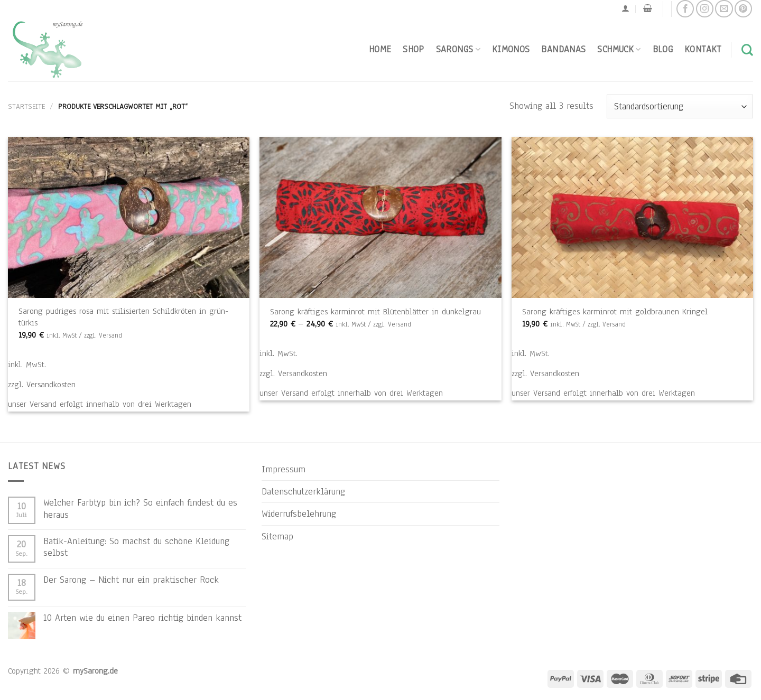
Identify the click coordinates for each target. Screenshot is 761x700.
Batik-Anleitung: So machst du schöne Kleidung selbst (136, 547)
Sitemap (277, 536)
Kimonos (511, 49)
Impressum (284, 469)
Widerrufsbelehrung (299, 514)
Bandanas (563, 49)
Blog (663, 49)
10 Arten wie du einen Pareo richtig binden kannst (142, 618)
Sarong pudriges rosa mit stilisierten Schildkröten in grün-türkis (123, 317)
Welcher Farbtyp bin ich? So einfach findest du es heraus (140, 508)
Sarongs (458, 49)
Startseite (26, 106)
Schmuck (619, 49)
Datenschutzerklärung (303, 491)
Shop (413, 49)
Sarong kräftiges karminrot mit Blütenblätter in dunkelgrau (375, 311)
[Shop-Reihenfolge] (680, 106)
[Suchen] (747, 50)
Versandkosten (51, 384)
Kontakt (703, 49)
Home (380, 49)
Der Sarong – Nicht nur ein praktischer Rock (131, 580)
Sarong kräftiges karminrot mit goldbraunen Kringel (615, 311)
